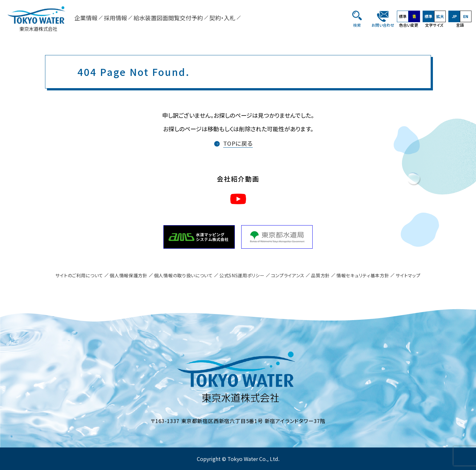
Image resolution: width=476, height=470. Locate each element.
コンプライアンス (288, 275)
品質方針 (320, 275)
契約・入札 (222, 18)
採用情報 (115, 18)
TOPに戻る (238, 143)
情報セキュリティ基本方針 (363, 275)
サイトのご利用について (79, 275)
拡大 (440, 16)
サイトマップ (408, 275)
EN (466, 16)
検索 (357, 25)
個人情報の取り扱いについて (183, 275)
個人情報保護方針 (129, 275)
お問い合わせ (383, 25)
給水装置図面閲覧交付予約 (168, 18)
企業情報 (86, 18)
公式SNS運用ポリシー (242, 275)
